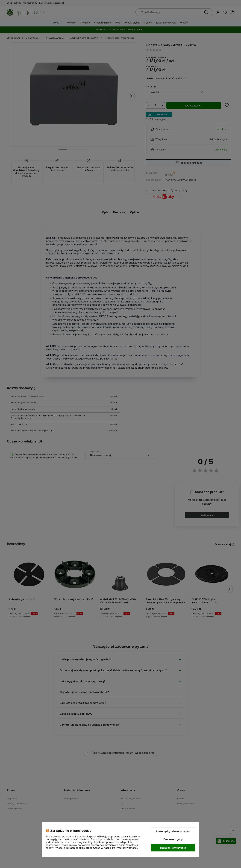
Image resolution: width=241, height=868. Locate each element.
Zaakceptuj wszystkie (173, 848)
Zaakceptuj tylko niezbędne (173, 831)
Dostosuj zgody (173, 839)
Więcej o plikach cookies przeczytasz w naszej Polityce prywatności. (97, 848)
